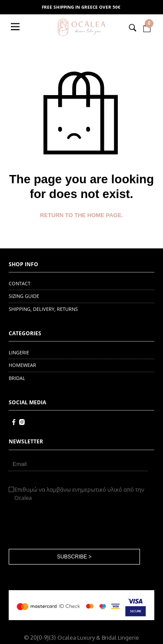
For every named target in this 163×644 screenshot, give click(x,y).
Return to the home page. (81, 215)
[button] (16, 27)
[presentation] (75, 525)
